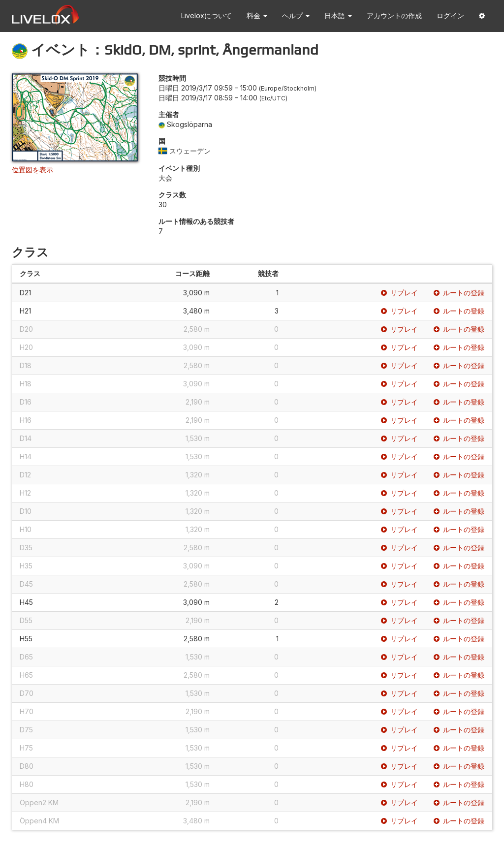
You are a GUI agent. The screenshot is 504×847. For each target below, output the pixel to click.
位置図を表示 (32, 170)
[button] (482, 16)
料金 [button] (257, 16)
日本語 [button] (338, 16)
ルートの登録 (459, 293)
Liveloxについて (206, 16)
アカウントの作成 (394, 16)
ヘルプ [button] (296, 16)
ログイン (450, 16)
